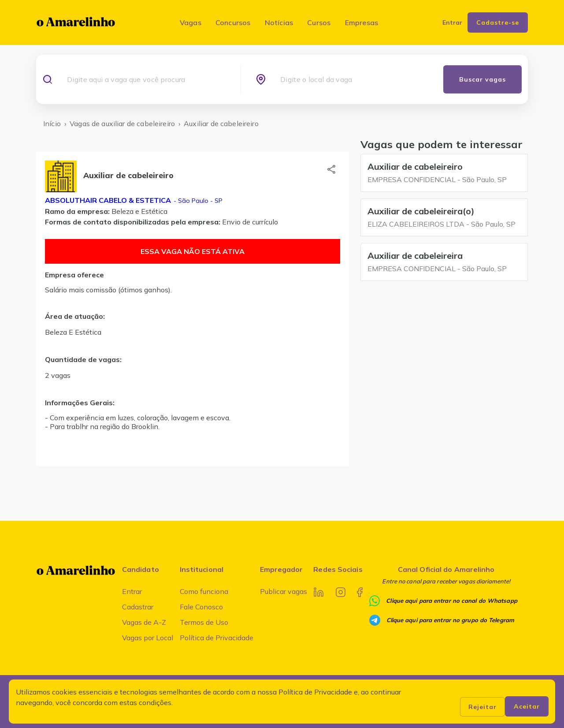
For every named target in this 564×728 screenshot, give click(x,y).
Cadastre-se (498, 22)
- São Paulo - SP (197, 201)
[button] (331, 169)
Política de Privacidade (217, 638)
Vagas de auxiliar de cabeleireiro (122, 123)
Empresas (362, 22)
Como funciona (204, 591)
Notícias (279, 22)
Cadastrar (138, 607)
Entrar (132, 591)
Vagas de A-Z (144, 622)
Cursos (319, 22)
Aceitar (527, 706)
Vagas (191, 22)
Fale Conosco (201, 607)
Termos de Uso (204, 622)
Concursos (233, 22)
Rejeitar (482, 707)
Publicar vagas (284, 591)
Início (52, 123)
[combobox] (146, 79)
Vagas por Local (148, 638)
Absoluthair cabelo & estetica (108, 200)
